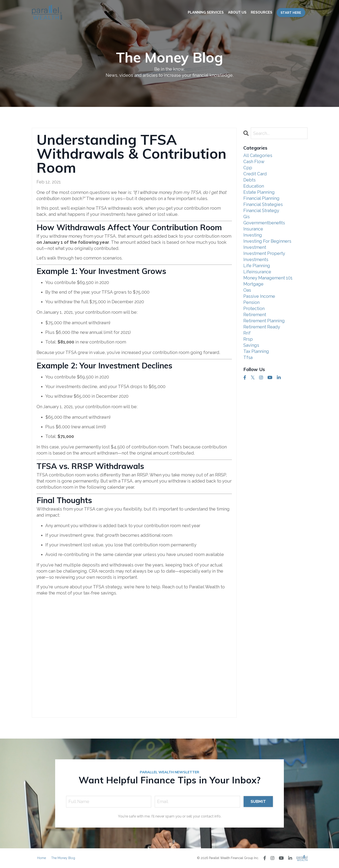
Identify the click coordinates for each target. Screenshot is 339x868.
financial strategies (263, 204)
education (254, 186)
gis (247, 217)
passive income (259, 296)
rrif (247, 333)
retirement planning (264, 321)
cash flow (254, 162)
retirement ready (262, 327)
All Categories (258, 155)
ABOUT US (237, 12)
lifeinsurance (257, 272)
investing (253, 235)
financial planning (261, 198)
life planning (257, 266)
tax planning (256, 351)
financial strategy (261, 211)
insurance (253, 229)
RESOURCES (262, 12)
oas (247, 290)
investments (256, 260)
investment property (264, 253)
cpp (248, 168)
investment (255, 247)
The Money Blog (63, 858)
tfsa (248, 357)
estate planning (259, 192)
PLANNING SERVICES (206, 12)
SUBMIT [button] (258, 801)
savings (251, 345)
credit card (255, 174)
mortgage (253, 284)
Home (42, 858)
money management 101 (268, 278)
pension (251, 302)
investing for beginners (267, 241)
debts (249, 180)
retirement (255, 315)
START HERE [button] (291, 13)
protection (254, 309)
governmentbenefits (264, 223)
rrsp (248, 339)
